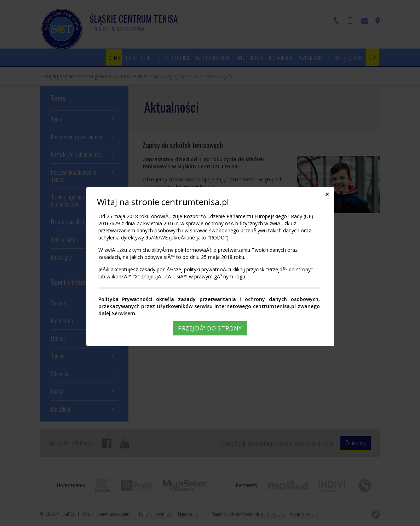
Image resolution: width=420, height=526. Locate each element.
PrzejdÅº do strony (210, 328)
